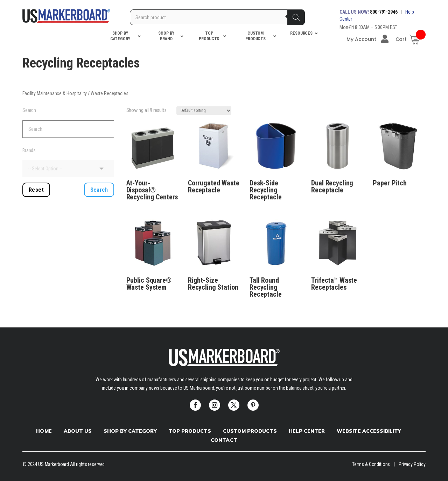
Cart (401, 39)
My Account (367, 39)
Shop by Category (130, 431)
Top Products (190, 431)
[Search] (296, 17)
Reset (36, 190)
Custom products (250, 431)
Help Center (307, 431)
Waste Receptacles (110, 93)
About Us (78, 431)
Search (29, 110)
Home (44, 431)
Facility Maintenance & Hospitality (55, 93)
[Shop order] (204, 111)
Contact (224, 440)
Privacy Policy (412, 464)
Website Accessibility (369, 431)
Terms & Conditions (371, 464)
